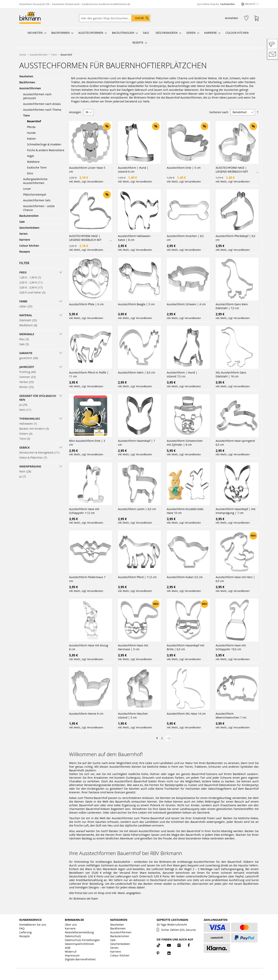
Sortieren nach (219, 112)
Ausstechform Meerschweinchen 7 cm (231, 716)
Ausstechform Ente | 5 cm (184, 168)
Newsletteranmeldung (79, 932)
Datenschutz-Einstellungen (82, 940)
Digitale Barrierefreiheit (80, 959)
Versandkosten (95, 181)
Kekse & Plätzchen (34, 458)
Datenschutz (73, 936)
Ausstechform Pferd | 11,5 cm (137, 577)
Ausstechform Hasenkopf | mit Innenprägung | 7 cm (236, 511)
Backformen (118, 928)
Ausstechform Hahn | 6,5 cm (136, 372)
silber (27, 306)
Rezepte (25, 936)
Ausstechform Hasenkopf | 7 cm (136, 443)
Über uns (71, 925)
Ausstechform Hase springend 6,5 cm (235, 443)
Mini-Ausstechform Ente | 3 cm (87, 443)
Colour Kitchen (120, 955)
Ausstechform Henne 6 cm (86, 714)
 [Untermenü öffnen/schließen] (45, 33)
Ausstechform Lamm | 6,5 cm (137, 509)
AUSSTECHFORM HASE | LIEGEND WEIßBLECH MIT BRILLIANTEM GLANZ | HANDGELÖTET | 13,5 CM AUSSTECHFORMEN (85, 238)
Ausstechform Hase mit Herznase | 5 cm (133, 647)
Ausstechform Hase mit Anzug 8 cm (89, 647)
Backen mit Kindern (35, 429)
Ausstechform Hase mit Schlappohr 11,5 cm (84, 511)
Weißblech (29, 325)
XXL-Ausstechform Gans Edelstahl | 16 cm (231, 374)
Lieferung (25, 932)
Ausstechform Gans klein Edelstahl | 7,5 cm (232, 306)
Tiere (26, 439)
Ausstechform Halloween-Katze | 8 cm (135, 238)
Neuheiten (117, 925)
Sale (25, 344)
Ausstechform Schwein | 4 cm (186, 304)
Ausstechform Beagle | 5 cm (136, 304)
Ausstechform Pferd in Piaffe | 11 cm (89, 374)
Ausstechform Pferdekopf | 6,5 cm (235, 238)
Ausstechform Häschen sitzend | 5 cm (133, 716)
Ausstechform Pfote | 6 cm (86, 304)
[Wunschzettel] (246, 18)
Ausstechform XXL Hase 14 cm (186, 714)
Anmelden (232, 18)
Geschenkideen (120, 944)
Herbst (28, 382)
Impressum (72, 955)
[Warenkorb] (256, 18)
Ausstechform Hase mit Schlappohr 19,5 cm (231, 647)
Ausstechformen (121, 932)
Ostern (27, 434)
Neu (25, 339)
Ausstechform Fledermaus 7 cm (87, 579)
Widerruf (71, 952)
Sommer (29, 377)
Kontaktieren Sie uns (33, 925)
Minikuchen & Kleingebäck (40, 452)
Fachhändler (228, 4)
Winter (28, 387)
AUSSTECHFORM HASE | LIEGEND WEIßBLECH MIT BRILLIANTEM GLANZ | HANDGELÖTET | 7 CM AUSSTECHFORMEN (232, 170)
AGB (68, 948)
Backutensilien (120, 936)
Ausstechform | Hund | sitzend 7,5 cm (182, 374)
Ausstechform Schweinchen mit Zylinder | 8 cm (185, 443)
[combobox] (115, 18)
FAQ (22, 928)
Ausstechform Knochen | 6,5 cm (185, 238)
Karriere (70, 928)
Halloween (29, 424)
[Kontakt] (272, 54)
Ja (24, 405)
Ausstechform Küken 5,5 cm (185, 577)
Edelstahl (29, 320)
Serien (114, 948)
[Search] (141, 18)
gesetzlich (30, 358)
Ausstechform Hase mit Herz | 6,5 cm (235, 579)
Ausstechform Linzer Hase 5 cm (87, 170)
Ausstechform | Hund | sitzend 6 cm (133, 170)
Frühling (29, 372)
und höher (33, 292)
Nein (26, 410)
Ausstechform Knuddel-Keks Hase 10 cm (185, 511)
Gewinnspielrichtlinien (80, 944)
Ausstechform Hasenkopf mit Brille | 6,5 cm (186, 647)
